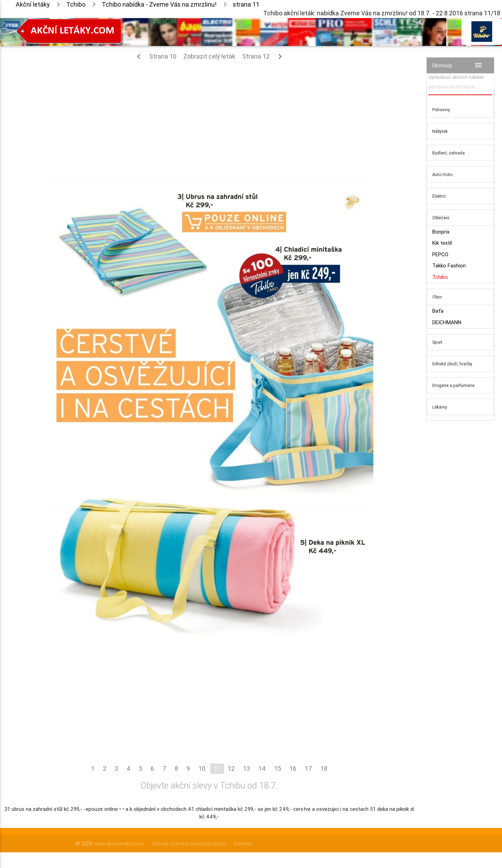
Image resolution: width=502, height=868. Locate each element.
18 (324, 768)
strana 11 (246, 4)
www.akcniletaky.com (119, 843)
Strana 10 (155, 56)
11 (217, 768)
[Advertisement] (209, 116)
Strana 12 (264, 56)
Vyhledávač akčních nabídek (456, 77)
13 (246, 768)
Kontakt (243, 843)
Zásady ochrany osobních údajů (189, 843)
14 (262, 768)
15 (277, 768)
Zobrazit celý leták (209, 56)
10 (202, 768)
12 (231, 768)
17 (308, 768)
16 (293, 768)
